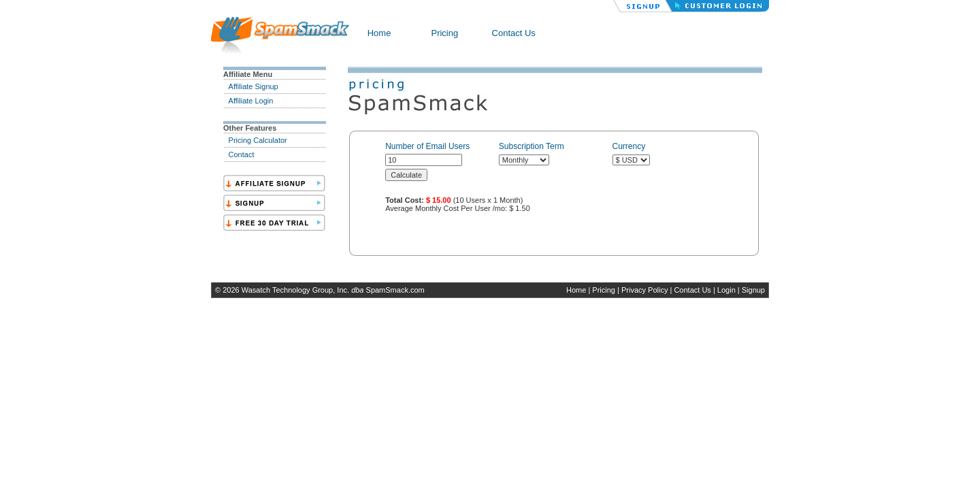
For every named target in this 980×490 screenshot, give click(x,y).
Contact (242, 154)
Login (726, 290)
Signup (753, 290)
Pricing (444, 33)
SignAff (274, 183)
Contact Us (514, 33)
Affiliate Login (251, 101)
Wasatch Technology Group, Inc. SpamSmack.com (333, 290)
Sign (274, 203)
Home (379, 33)
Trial (274, 223)
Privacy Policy (644, 290)
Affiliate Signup (254, 86)
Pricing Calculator (258, 140)
